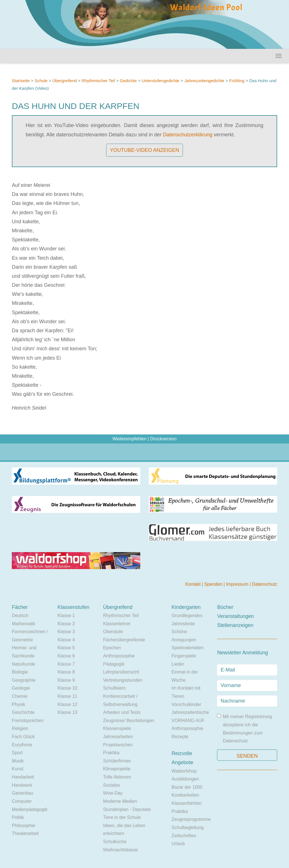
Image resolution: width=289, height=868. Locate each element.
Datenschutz (265, 584)
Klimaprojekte (117, 769)
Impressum (238, 584)
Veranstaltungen (235, 616)
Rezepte (180, 737)
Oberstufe (113, 632)
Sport (17, 753)
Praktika (111, 753)
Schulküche (115, 842)
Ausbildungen (185, 779)
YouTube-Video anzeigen (144, 150)
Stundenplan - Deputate (127, 809)
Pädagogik (114, 664)
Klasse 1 (66, 616)
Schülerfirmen (117, 761)
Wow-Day (113, 793)
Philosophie (24, 826)
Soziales (111, 785)
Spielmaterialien (188, 648)
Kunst (18, 769)
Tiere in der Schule (122, 817)
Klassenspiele (117, 728)
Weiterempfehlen (129, 439)
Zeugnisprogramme (191, 819)
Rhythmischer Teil (98, 81)
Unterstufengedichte (161, 81)
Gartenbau (23, 793)
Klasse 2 (66, 624)
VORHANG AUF (188, 721)
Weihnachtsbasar (120, 850)
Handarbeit (23, 777)
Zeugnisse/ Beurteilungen (129, 721)
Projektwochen (118, 745)
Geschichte (23, 712)
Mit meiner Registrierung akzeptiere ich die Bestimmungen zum (244, 729)
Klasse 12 (67, 704)
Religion (20, 728)
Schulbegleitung (188, 827)
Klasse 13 (67, 712)
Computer (22, 801)
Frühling (237, 81)
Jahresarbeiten (118, 737)
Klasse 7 (66, 664)
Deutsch (20, 616)
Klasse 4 (66, 640)
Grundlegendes (187, 616)
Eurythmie (22, 745)
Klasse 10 (67, 688)
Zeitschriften (184, 836)
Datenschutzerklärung (188, 135)
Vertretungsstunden (123, 680)
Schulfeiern (114, 688)
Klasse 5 (66, 648)
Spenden (214, 584)
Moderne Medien (120, 801)
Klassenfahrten (187, 803)
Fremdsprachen (28, 721)
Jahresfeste (183, 624)
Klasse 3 (66, 632)
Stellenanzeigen (235, 625)
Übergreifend (64, 81)
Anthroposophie (119, 656)
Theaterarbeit (25, 833)
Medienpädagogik (30, 809)
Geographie (24, 680)
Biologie (20, 672)
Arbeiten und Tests (122, 712)
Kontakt (193, 584)
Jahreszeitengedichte (204, 81)
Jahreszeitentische (190, 712)
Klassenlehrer (117, 624)
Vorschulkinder (186, 704)
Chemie (20, 696)
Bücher (225, 607)
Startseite (21, 81)
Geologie (21, 688)
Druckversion (163, 439)
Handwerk (22, 785)
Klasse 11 (67, 696)
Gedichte (128, 81)
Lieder (178, 664)
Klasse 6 (66, 656)
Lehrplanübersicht (121, 672)
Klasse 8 (66, 672)
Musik (18, 761)
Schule (41, 81)
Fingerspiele (184, 656)
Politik (18, 817)
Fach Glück (23, 737)
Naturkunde (24, 664)
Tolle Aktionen (117, 777)
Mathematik (24, 624)
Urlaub (178, 844)
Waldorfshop (184, 771)
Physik (18, 704)
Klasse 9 (66, 680)
